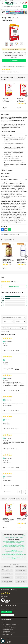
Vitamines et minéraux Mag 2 (21, 578)
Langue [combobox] (21, 321)
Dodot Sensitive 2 (7, 578)
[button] (23, 3)
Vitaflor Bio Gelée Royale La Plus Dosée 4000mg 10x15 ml (14, 555)
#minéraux (16, 72)
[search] (25, 7)
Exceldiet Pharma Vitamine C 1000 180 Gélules (13, 541)
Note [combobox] (8, 321)
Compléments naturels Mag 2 (7, 582)
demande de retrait (8, 615)
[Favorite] (14, 84)
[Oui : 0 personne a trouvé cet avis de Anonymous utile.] (9, 351)
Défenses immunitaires (15, 536)
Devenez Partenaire (7, 630)
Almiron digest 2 (21, 574)
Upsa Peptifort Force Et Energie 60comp (13, 553)
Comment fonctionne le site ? (10, 624)
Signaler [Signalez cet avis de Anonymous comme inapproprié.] (17, 351)
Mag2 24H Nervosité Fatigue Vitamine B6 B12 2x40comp (14, 550)
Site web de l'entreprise (8, 633)
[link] (10, 282)
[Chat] (21, 3)
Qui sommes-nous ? (7, 623)
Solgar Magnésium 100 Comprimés (13, 543)
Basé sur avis (5, 597)
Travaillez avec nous (7, 626)
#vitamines (9, 72)
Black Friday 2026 (7, 635)
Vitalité (23, 536)
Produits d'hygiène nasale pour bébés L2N (21, 582)
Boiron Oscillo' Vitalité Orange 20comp (13, 552)
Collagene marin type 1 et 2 (7, 570)
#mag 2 (4, 72)
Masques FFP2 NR (7, 574)
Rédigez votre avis (14, 287)
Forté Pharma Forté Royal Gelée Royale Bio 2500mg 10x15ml (14, 558)
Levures (21, 537)
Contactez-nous (7, 612)
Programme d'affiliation (8, 628)
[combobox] (16, 328)
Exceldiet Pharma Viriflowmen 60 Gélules (13, 544)
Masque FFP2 (7, 567)
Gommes (7, 537)
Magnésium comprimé (21, 567)
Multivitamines (5, 536)
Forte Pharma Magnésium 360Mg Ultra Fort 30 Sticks (14, 547)
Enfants (12, 537)
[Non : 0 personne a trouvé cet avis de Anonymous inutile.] (12, 351)
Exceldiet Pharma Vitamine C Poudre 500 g (13, 545)
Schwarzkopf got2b (21, 570)
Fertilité (17, 537)
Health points (6, 631)
